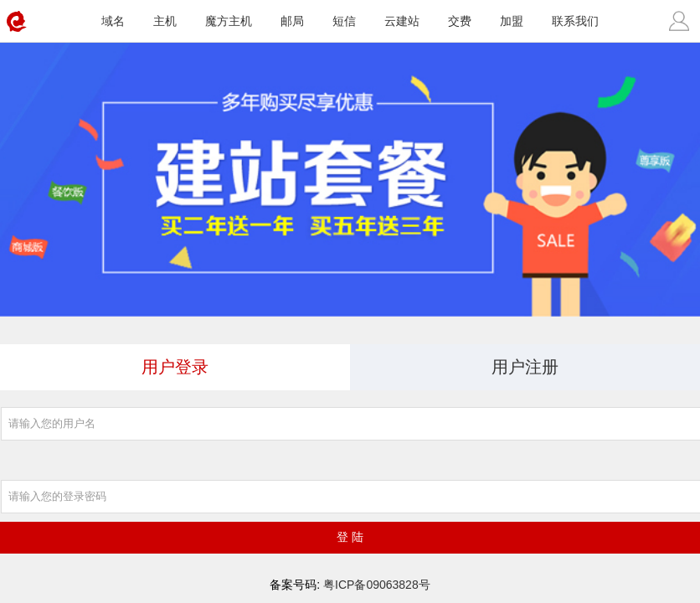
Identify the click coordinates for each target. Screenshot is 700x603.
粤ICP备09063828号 (377, 585)
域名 (113, 21)
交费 (460, 21)
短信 (344, 21)
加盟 (512, 21)
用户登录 (175, 367)
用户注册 (525, 367)
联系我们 (575, 21)
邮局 (292, 21)
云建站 (402, 21)
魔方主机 (229, 21)
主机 (165, 21)
